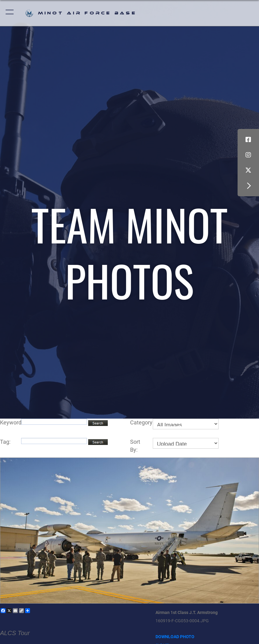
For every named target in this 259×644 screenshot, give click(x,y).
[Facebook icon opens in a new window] (248, 140)
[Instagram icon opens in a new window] (248, 155)
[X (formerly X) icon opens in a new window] (248, 170)
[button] (10, 13)
